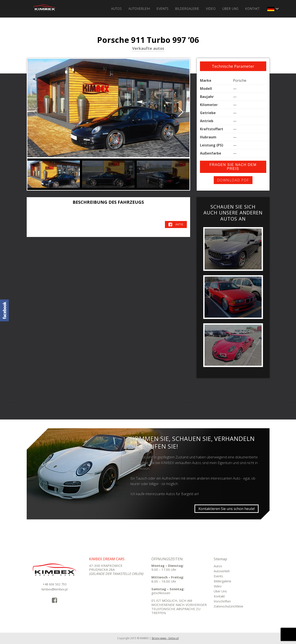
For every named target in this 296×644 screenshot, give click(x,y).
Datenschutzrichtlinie (229, 606)
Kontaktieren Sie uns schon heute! (227, 509)
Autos (116, 9)
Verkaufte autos (148, 49)
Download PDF (233, 180)
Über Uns (230, 9)
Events (163, 9)
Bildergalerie (187, 9)
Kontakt (252, 9)
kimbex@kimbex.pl (55, 589)
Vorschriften (222, 601)
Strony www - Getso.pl (165, 638)
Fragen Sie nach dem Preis (233, 167)
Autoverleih (139, 9)
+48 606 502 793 (55, 584)
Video (211, 9)
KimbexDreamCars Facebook (4, 310)
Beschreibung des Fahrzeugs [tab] (108, 202)
